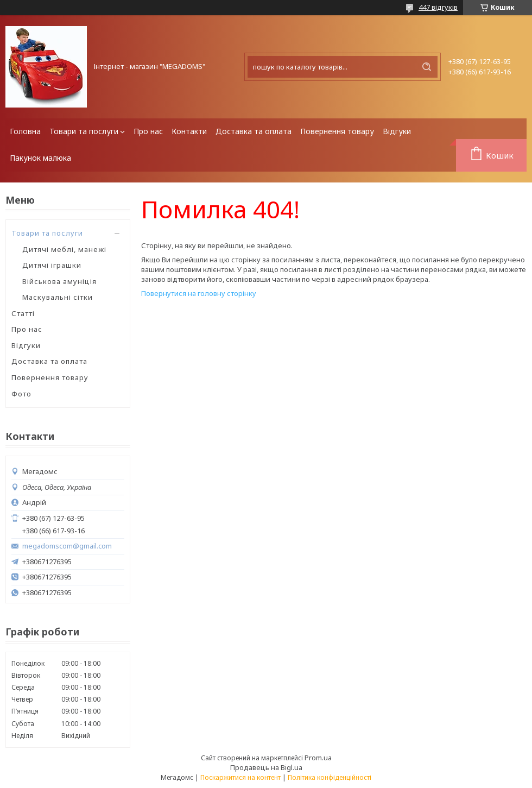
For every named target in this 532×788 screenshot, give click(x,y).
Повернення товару (337, 131)
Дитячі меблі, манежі (64, 249)
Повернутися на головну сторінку (199, 293)
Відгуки (397, 131)
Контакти (189, 131)
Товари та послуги (84, 131)
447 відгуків (438, 7)
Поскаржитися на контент (240, 777)
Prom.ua (318, 758)
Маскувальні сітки (58, 297)
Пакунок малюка (40, 158)
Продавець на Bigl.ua (266, 767)
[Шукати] (427, 67)
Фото (21, 394)
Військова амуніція (59, 281)
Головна (25, 131)
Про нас (148, 131)
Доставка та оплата (254, 131)
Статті (23, 313)
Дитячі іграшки (52, 265)
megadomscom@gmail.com (67, 546)
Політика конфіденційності (330, 777)
